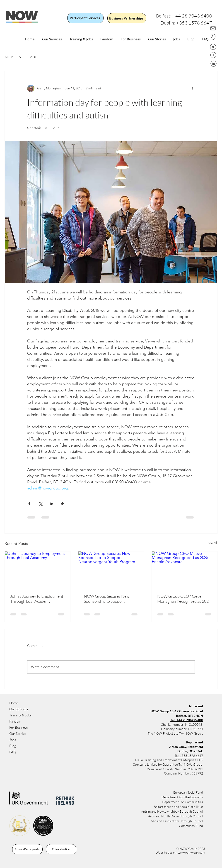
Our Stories (18, 734)
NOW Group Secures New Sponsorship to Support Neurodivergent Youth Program (107, 599)
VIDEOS (36, 57)
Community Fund (191, 826)
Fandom (15, 721)
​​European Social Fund (188, 792)
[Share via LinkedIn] (52, 503)
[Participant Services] (85, 18)
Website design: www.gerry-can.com (180, 852)
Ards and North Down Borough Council (176, 816)
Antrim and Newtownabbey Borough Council (172, 811)
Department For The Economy (182, 797)
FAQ (13, 752)
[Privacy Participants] (27, 849)
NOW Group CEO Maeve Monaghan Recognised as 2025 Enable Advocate (184, 599)
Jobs (13, 740)
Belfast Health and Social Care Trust (178, 807)
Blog (13, 746)
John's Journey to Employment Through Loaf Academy (37, 599)
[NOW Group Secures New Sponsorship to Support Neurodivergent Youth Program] (111, 570)
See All (212, 543)
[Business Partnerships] (127, 18)
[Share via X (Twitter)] (40, 503)
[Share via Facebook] (29, 503)
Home (14, 703)
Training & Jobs (20, 715)
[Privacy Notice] (61, 849)
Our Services (19, 709)
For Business (18, 727)
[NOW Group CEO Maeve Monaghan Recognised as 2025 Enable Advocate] (185, 570)
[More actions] (192, 88)
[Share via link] (63, 503)
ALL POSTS (13, 57)
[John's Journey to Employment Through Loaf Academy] (37, 570)
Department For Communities (182, 802)
